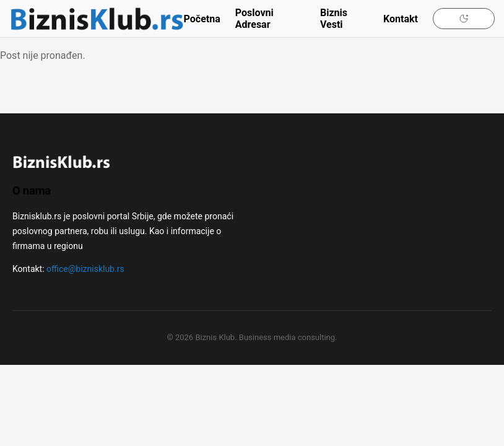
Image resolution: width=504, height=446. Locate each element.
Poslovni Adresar (254, 19)
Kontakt (401, 19)
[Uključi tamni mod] (464, 19)
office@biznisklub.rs (85, 269)
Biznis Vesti (334, 19)
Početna (202, 19)
